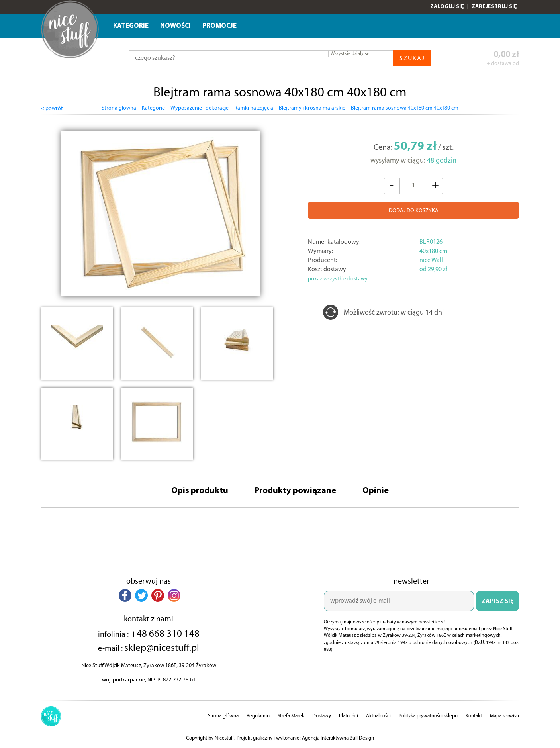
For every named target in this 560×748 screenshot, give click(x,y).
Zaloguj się (447, 7)
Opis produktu (200, 491)
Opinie (376, 491)
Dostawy (322, 716)
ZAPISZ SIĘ (497, 601)
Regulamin (258, 716)
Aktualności (378, 716)
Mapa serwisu (504, 716)
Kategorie (131, 26)
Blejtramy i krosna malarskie (312, 108)
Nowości (175, 26)
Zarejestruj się (494, 7)
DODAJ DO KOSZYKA (414, 211)
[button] (125, 595)
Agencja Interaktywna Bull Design (338, 738)
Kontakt (474, 716)
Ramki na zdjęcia (254, 108)
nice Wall (431, 260)
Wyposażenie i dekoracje (200, 108)
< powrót (52, 109)
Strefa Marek (291, 716)
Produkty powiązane (295, 491)
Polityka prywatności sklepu (428, 716)
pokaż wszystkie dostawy (338, 279)
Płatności (349, 716)
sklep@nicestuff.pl (162, 648)
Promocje (219, 26)
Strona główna (119, 108)
